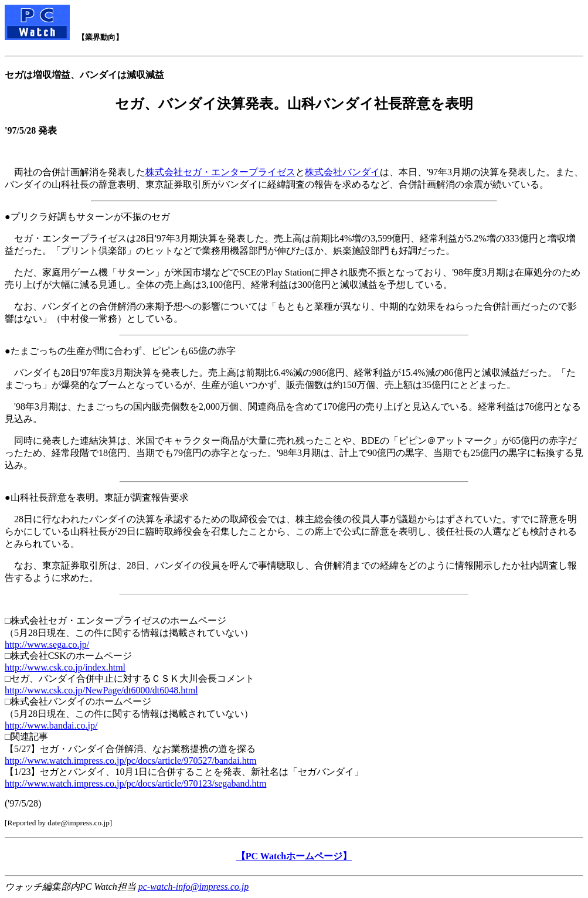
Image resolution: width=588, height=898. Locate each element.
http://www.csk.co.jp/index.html (65, 667)
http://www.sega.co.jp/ (47, 644)
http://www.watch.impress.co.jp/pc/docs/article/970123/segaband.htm (135, 783)
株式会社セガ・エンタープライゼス (220, 172)
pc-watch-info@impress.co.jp (193, 887)
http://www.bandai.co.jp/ (51, 725)
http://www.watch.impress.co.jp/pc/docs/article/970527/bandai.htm (131, 761)
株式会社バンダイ (342, 172)
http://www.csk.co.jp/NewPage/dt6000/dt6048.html (101, 690)
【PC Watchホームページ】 (294, 856)
